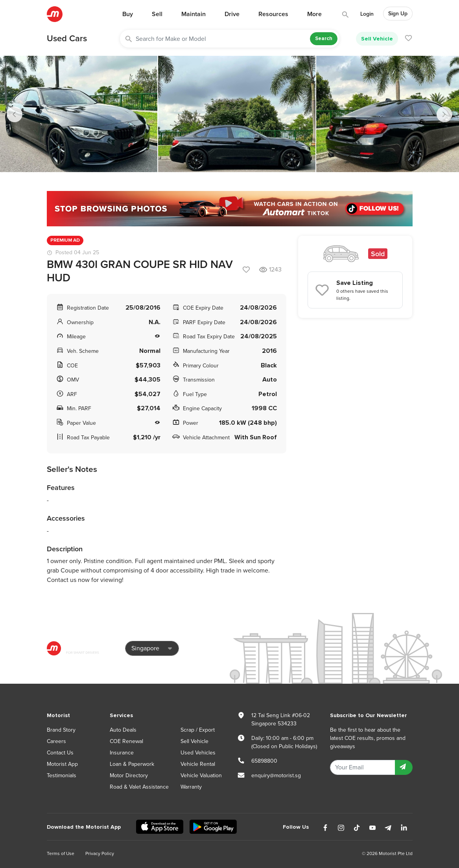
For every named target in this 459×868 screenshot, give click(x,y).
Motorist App (62, 764)
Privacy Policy (100, 853)
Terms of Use (61, 853)
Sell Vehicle (377, 39)
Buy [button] (128, 14)
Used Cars (67, 39)
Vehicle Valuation (201, 775)
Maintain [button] (194, 14)
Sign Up (398, 14)
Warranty (191, 787)
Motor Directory (129, 775)
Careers (56, 741)
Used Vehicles (198, 753)
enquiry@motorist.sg (276, 775)
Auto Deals (123, 730)
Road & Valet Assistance (139, 787)
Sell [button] (157, 14)
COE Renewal (126, 741)
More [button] (314, 14)
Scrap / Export (198, 730)
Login (367, 14)
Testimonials (62, 775)
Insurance (122, 753)
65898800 (264, 761)
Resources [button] (273, 14)
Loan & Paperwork (132, 764)
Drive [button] (232, 14)
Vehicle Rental (198, 764)
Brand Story (61, 730)
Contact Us (60, 753)
